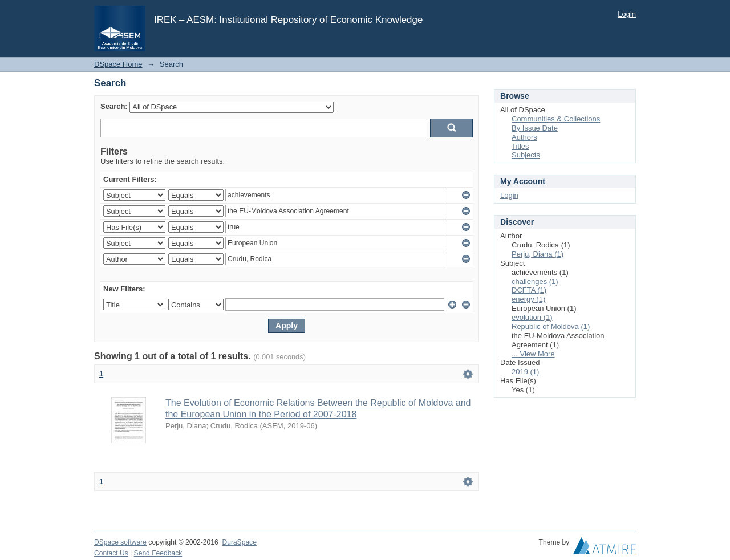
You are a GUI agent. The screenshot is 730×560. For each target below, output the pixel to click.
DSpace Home (118, 64)
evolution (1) (532, 317)
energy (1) (528, 299)
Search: (114, 106)
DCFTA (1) (529, 290)
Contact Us (111, 553)
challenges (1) (535, 281)
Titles (520, 146)
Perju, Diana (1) (538, 254)
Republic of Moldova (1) (551, 326)
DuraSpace (239, 542)
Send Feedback (158, 553)
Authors (524, 137)
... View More (533, 354)
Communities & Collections (556, 119)
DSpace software (120, 542)
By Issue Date (535, 128)
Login (627, 14)
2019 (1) (525, 372)
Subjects (526, 155)
